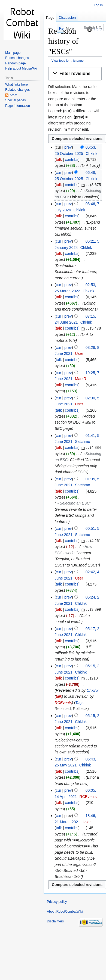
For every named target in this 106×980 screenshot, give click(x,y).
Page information (18, 106)
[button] (75, 74)
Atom (13, 95)
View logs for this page (68, 60)
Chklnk (93, 690)
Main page (13, 53)
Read (53, 28)
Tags (80, 703)
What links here (16, 84)
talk (59, 159)
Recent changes (17, 58)
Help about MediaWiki (21, 68)
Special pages (15, 100)
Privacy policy (57, 902)
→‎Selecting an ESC (73, 503)
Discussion (67, 18)
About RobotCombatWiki (65, 912)
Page (50, 18)
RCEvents (63, 703)
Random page (15, 63)
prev (68, 147)
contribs (72, 159)
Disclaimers (55, 921)
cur (58, 173)
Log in (98, 5)
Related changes (17, 90)
